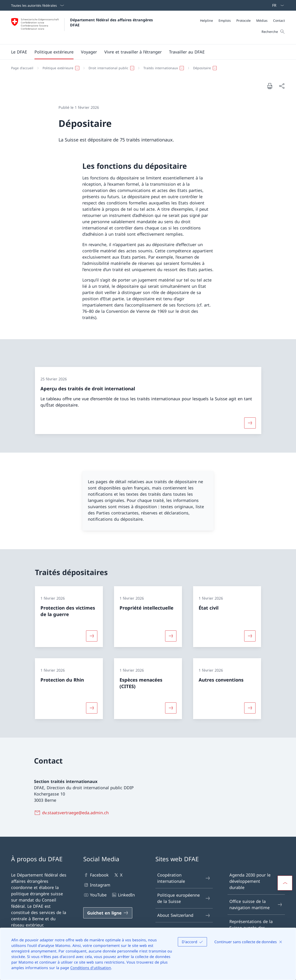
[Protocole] (244, 20)
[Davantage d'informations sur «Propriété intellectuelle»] (171, 636)
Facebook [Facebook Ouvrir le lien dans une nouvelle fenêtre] (96, 875)
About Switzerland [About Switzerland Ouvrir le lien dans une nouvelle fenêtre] (184, 915)
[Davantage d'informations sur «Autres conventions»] (250, 708)
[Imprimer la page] (270, 86)
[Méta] (242, 20)
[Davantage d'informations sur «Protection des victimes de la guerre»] (92, 636)
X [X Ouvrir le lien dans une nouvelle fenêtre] (118, 875)
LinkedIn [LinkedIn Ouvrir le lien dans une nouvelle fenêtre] (123, 895)
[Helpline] (207, 20)
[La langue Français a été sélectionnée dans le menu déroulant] (277, 5)
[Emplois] (225, 20)
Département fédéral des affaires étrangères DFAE (112, 22)
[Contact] (279, 20)
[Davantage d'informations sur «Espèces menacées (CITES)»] (171, 708)
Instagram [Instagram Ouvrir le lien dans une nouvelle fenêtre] (97, 885)
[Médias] (262, 20)
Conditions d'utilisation (91, 968)
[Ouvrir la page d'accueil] (83, 27)
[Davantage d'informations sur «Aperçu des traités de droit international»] (250, 423)
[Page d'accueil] (22, 68)
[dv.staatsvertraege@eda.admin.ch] (72, 813)
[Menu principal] (144, 52)
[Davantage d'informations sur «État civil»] (250, 636)
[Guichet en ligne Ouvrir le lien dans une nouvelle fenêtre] (108, 913)
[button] (19, 52)
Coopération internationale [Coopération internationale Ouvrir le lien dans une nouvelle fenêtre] (184, 878)
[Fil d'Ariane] (146, 68)
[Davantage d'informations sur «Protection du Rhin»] (92, 708)
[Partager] (282, 86)
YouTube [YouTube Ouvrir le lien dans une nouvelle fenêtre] (95, 895)
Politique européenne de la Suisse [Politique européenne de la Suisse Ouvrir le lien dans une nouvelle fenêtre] (184, 898)
